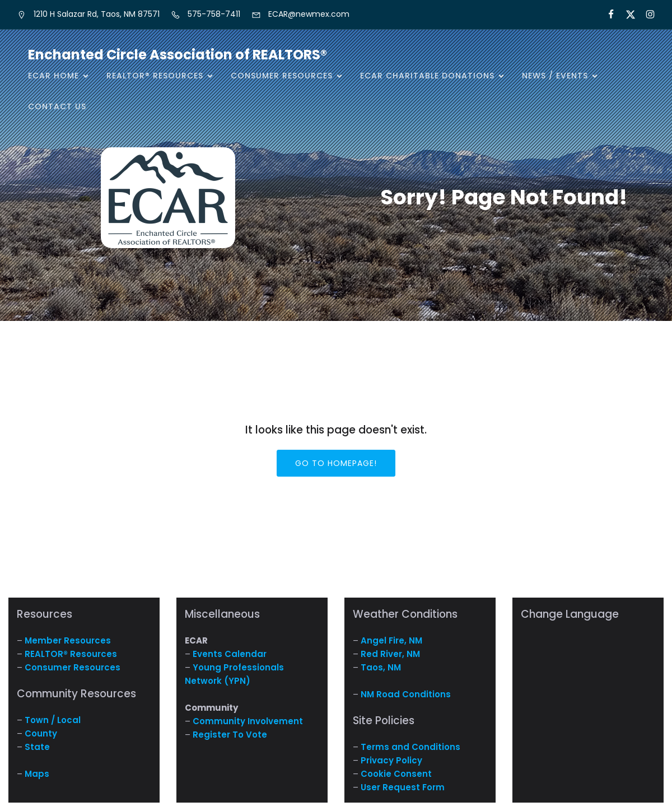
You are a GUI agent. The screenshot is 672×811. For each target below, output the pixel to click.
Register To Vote (230, 735)
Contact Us (57, 106)
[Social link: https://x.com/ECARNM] (626, 15)
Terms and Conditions (410, 747)
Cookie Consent (396, 774)
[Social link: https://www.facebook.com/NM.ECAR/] (606, 15)
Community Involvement (248, 721)
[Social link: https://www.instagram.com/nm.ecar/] (645, 15)
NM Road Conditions (406, 694)
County (41, 733)
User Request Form (403, 787)
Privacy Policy (391, 760)
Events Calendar (230, 654)
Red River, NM (390, 654)
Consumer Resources (73, 667)
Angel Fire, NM (391, 640)
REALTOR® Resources (71, 654)
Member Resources (68, 640)
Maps (37, 774)
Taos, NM (381, 667)
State (37, 747)
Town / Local (53, 720)
